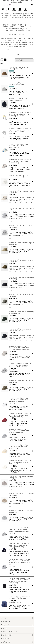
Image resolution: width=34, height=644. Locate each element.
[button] (31, 10)
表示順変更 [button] (20, 60)
